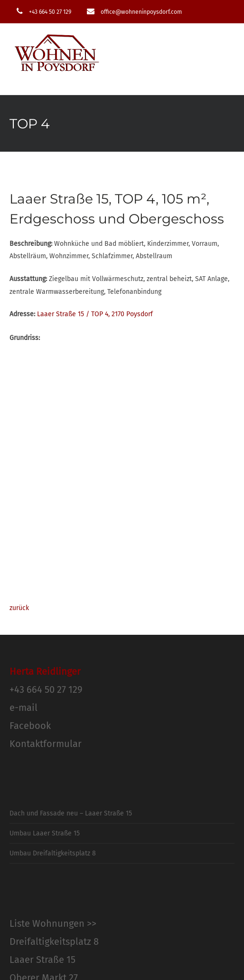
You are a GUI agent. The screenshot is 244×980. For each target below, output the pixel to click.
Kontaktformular (46, 744)
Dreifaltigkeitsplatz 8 (54, 941)
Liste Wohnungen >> (53, 923)
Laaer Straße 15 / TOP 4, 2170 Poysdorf (95, 314)
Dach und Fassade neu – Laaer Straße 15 (71, 813)
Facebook (30, 726)
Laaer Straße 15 (42, 960)
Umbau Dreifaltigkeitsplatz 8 (53, 853)
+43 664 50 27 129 (46, 689)
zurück (19, 608)
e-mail (23, 708)
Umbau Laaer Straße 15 (45, 833)
